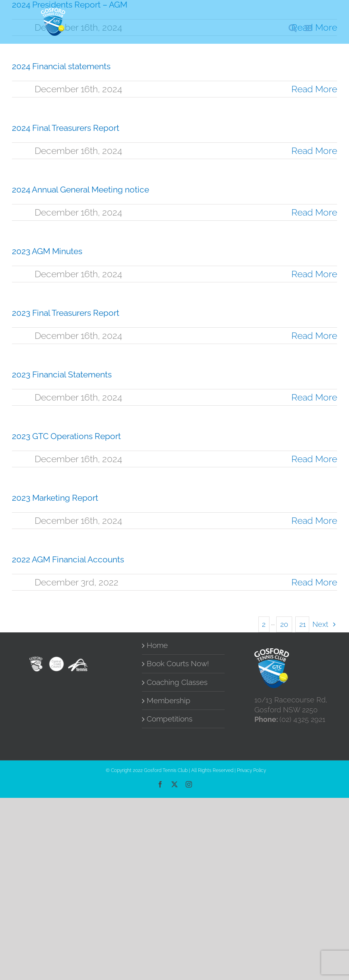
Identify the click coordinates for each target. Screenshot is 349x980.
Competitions (170, 719)
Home (157, 645)
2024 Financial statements (61, 66)
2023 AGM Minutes (47, 251)
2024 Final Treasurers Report (66, 128)
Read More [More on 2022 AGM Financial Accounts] (314, 582)
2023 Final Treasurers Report (66, 313)
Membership (169, 701)
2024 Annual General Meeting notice (80, 190)
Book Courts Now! (178, 664)
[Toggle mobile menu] (309, 28)
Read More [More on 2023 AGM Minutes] (314, 274)
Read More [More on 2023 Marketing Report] (314, 520)
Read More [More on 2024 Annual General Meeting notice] (314, 212)
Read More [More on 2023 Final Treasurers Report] (314, 335)
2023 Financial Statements (62, 374)
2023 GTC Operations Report (66, 436)
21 (302, 624)
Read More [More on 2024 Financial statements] (314, 89)
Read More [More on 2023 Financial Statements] (314, 397)
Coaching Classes (177, 682)
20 (284, 624)
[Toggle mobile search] (293, 28)
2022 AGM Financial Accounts (68, 559)
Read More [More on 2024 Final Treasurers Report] (314, 151)
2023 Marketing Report (55, 498)
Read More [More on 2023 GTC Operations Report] (314, 459)
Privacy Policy (251, 770)
